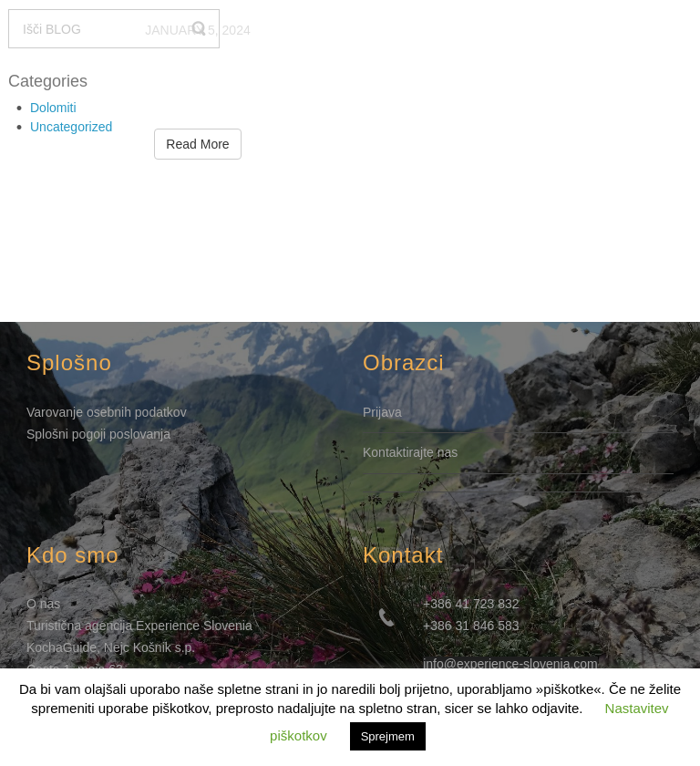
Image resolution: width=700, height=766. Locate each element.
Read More (197, 144)
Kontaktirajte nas (410, 452)
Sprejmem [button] (388, 736)
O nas (43, 604)
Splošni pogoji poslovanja (98, 434)
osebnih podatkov (137, 412)
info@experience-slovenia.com (510, 664)
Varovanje (57, 412)
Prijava (382, 412)
